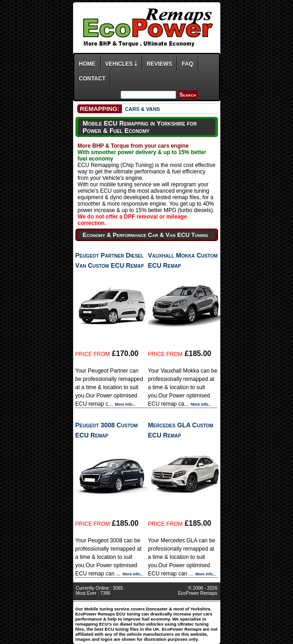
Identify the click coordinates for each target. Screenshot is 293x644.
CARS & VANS (142, 109)
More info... (125, 404)
